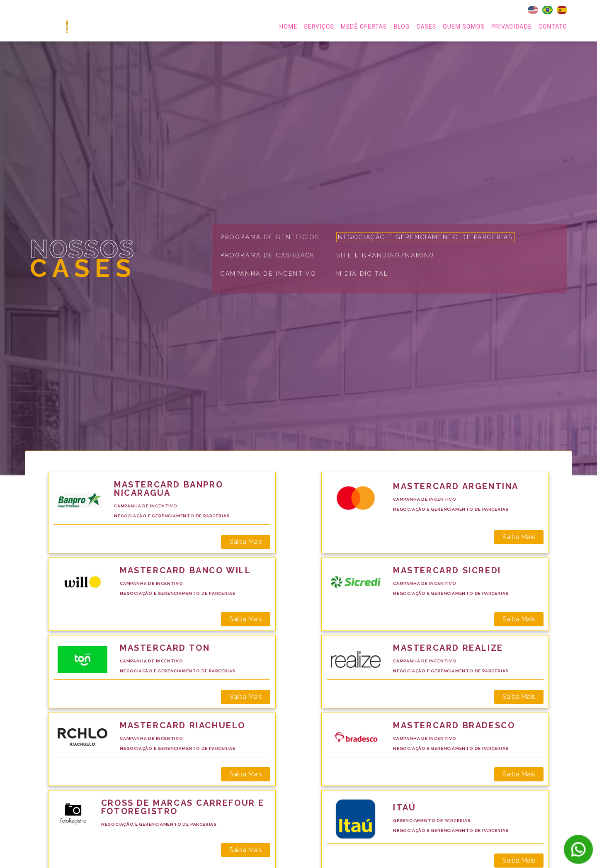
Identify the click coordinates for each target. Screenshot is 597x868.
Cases (426, 27)
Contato (553, 27)
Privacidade (512, 27)
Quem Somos (464, 27)
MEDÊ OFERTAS (364, 27)
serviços (319, 27)
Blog (402, 27)
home (288, 27)
